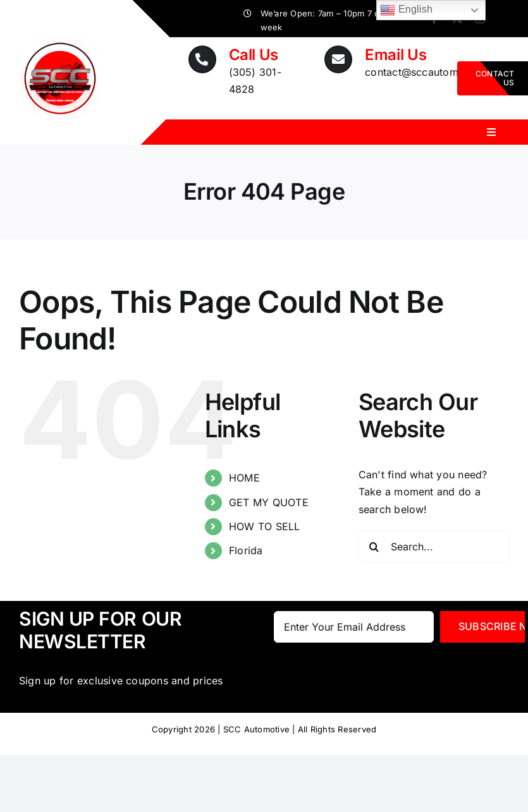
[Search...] (434, 547)
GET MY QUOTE (269, 502)
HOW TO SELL (265, 526)
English (406, 10)
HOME (244, 478)
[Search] (374, 547)
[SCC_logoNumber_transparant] (60, 42)
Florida (246, 550)
